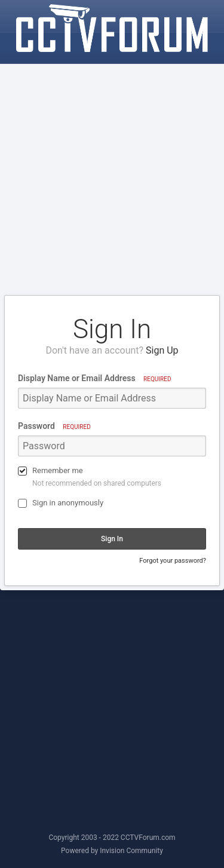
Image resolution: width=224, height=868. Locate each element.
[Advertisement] (112, 180)
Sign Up (162, 350)
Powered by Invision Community (112, 851)
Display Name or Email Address (94, 378)
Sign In (112, 539)
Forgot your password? (173, 561)
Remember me (58, 470)
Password (54, 426)
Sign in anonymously (68, 503)
